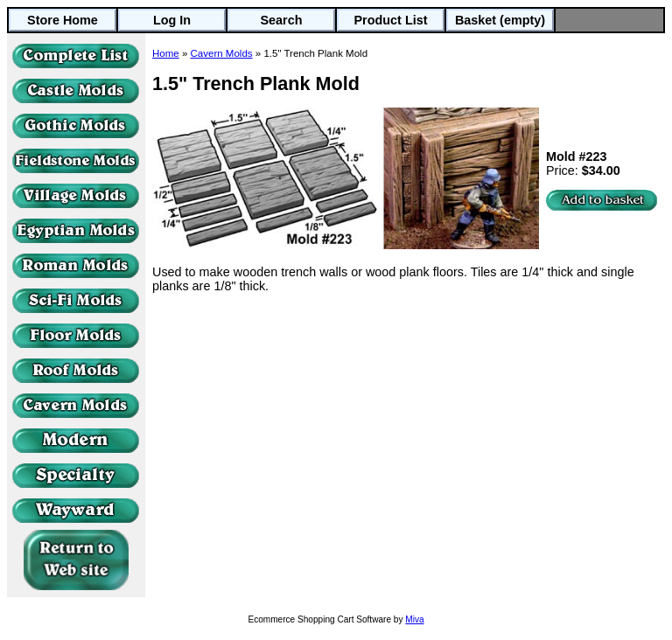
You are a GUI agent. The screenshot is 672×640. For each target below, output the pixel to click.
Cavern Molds (222, 53)
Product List (391, 20)
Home (166, 53)
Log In (172, 20)
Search (282, 20)
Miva (414, 619)
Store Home (63, 20)
